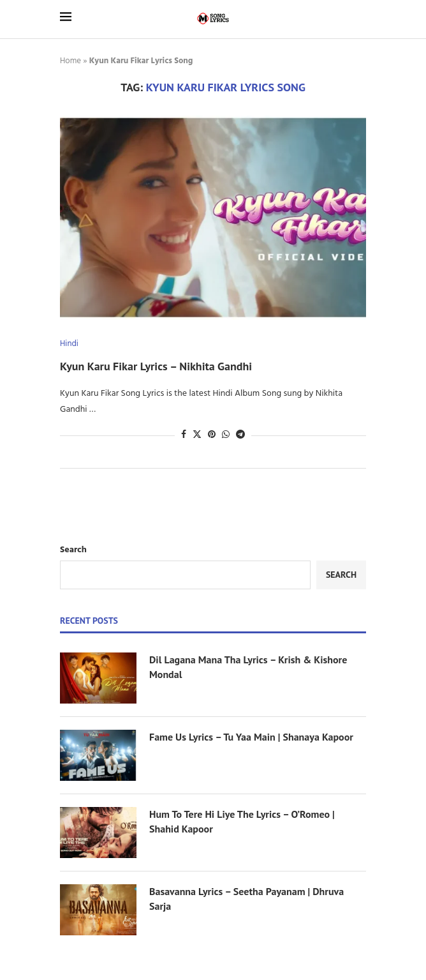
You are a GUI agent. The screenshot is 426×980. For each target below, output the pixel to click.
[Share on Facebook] (184, 435)
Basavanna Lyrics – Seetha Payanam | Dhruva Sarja (246, 898)
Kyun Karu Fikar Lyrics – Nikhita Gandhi (156, 366)
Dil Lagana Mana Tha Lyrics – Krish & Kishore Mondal (248, 667)
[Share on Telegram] (240, 435)
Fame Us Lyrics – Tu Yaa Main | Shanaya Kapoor (251, 737)
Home (70, 61)
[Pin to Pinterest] (212, 435)
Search (73, 550)
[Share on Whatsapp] (226, 435)
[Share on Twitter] (197, 435)
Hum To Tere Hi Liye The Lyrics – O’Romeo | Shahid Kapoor (242, 821)
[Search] (360, 19)
